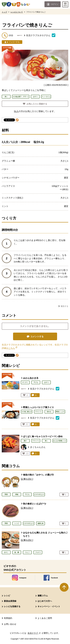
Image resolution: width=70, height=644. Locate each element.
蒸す (25, 441)
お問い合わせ (10, 624)
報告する (64, 306)
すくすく (25, 382)
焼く (46, 441)
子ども (36, 382)
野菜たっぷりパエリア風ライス (38, 407)
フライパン (38, 412)
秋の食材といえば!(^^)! (35, 504)
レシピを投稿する (12, 606)
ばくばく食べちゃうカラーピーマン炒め (43, 436)
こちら (13, 348)
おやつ (46, 382)
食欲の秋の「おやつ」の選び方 (38, 475)
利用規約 (8, 618)
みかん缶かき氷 (31, 378)
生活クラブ (34, 633)
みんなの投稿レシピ (60, 441)
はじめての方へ (45, 601)
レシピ (7, 596)
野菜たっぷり (60, 412)
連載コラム (43, 596)
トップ (4, 12)
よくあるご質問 (45, 618)
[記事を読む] (27, 479)
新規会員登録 (10, 601)
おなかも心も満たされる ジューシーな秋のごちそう (45, 534)
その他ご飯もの (27, 412)
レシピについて (17, 12)
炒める (49, 412)
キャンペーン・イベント (49, 606)
